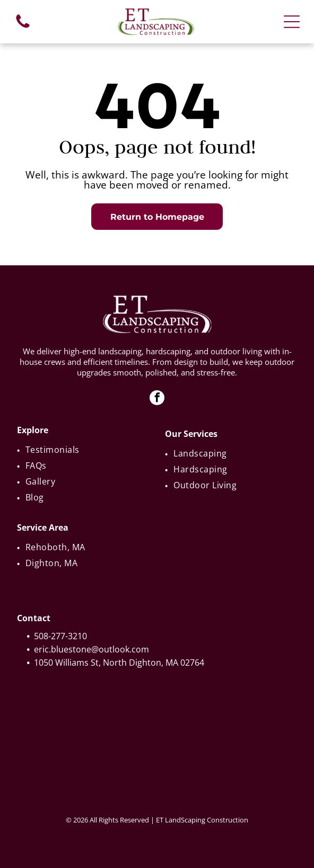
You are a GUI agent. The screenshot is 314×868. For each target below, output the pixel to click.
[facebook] (157, 399)
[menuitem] (84, 450)
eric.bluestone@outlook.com (91, 649)
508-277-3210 (60, 636)
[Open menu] (292, 22)
